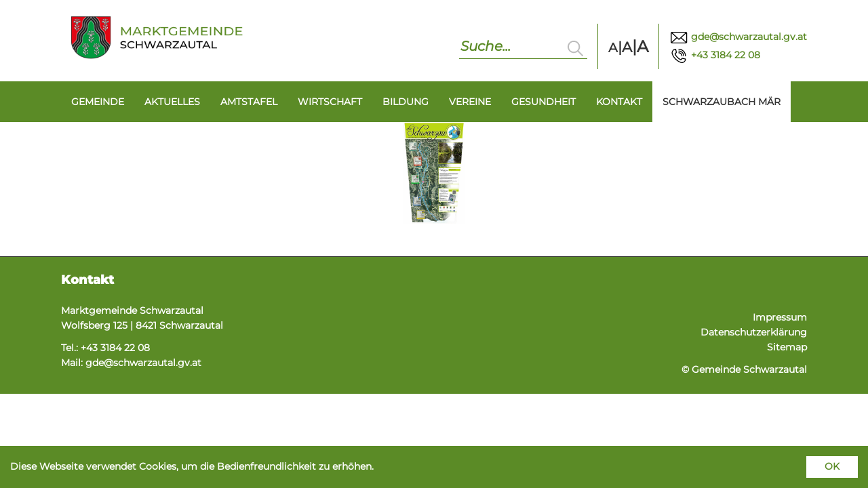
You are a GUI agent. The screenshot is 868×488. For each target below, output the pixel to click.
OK (832, 466)
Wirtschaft (330, 102)
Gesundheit (544, 102)
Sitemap (787, 347)
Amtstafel (249, 102)
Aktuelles (172, 102)
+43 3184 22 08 (715, 55)
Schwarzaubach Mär (722, 102)
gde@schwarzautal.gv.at (738, 37)
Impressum (780, 317)
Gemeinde (98, 102)
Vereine (470, 102)
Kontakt (619, 102)
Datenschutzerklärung (754, 332)
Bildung (406, 102)
